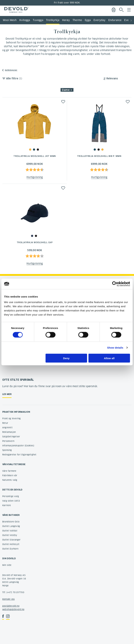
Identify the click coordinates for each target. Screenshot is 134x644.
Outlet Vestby (10, 535)
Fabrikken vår (10, 475)
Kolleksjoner (11, 70)
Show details (115, 348)
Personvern (8, 441)
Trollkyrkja (53, 20)
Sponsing (7, 450)
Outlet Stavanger (11, 540)
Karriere (7, 505)
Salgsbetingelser (11, 437)
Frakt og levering (11, 418)
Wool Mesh (10, 20)
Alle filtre (14, 79)
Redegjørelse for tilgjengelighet (19, 455)
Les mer (7, 394)
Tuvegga (38, 20)
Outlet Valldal (10, 531)
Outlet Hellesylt (11, 544)
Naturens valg (10, 480)
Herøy (66, 20)
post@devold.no (11, 606)
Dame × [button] (67, 90)
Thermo (77, 20)
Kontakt (6, 599)
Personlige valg (11, 496)
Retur (5, 423)
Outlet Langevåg (11, 526)
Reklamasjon (9, 432)
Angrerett (7, 428)
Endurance (115, 20)
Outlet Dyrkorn (10, 549)
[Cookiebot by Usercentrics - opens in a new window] (115, 284)
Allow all (109, 358)
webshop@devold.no (13, 609)
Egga (88, 20)
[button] (131, 19)
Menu (129, 10)
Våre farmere (9, 471)
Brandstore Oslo (11, 522)
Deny (66, 358)
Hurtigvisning (35, 177)
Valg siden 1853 (11, 501)
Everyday (100, 20)
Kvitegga (25, 20)
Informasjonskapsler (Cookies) (18, 446)
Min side (7, 565)
